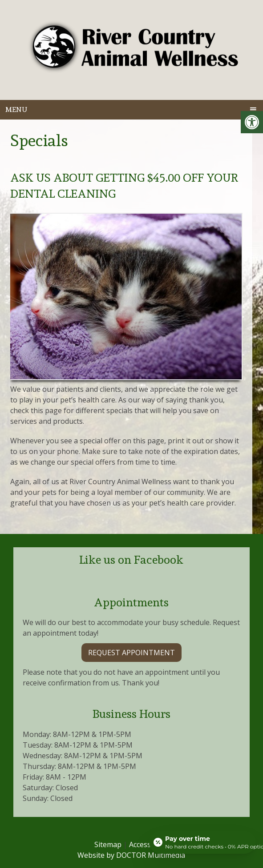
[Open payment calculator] (202, 842)
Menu (16, 109)
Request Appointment (131, 653)
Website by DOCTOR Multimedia (131, 855)
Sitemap (108, 844)
